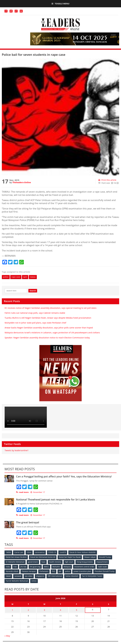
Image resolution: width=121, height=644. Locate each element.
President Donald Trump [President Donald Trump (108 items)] (16, 576)
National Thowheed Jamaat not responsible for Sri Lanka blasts (56, 500)
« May (7, 634)
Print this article (107, 180)
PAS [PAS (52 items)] (54, 571)
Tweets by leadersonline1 (17, 451)
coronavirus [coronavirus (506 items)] (41, 552)
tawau (35, 277)
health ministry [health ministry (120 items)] (56, 562)
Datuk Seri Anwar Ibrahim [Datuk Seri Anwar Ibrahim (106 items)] (16, 557)
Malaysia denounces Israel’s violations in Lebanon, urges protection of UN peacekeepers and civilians (52, 333)
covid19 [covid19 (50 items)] (64, 552)
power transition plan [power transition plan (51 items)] (84, 571)
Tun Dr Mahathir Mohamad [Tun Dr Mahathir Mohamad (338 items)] (41, 580)
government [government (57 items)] (33, 562)
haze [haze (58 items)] (44, 562)
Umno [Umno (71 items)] (58, 580)
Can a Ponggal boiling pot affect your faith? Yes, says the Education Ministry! (64, 477)
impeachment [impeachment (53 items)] (104, 562)
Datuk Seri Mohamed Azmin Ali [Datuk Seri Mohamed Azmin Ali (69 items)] (43, 557)
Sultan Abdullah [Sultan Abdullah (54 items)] (97, 576)
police (6, 277)
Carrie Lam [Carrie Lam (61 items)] (19, 552)
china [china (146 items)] (30, 552)
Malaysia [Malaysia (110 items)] (69, 566)
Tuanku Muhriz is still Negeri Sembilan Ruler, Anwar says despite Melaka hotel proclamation (48, 318)
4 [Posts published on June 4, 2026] (60, 609)
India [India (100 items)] (8, 566)
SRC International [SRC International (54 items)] (80, 576)
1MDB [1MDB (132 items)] (8, 552)
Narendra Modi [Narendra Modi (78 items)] (12, 571)
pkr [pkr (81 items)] (61, 571)
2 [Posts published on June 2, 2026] (28, 609)
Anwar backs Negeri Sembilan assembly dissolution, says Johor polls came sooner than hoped (49, 328)
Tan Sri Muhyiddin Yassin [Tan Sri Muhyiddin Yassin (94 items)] (16, 580)
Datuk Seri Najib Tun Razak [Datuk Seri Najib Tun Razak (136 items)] (70, 557)
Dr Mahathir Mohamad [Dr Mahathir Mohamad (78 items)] (15, 562)
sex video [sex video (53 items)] (53, 576)
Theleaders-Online (22, 182)
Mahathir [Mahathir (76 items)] (58, 566)
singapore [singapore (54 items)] (65, 576)
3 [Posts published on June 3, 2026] (44, 609)
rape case (17, 277)
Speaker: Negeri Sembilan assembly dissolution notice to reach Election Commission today (47, 338)
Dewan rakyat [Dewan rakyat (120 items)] (91, 557)
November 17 (38, 492)
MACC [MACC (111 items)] (48, 566)
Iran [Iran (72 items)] (16, 566)
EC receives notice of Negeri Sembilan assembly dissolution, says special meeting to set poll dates (51, 308)
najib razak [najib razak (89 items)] (104, 566)
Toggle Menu (60, 4)
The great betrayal (28, 523)
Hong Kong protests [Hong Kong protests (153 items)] (86, 562)
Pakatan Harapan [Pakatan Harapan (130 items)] (29, 571)
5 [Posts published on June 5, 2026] (77, 609)
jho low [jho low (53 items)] (24, 566)
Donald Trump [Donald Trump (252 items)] (106, 557)
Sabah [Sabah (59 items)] (32, 576)
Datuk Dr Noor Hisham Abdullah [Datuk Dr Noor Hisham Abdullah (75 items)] (84, 552)
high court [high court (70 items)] (70, 562)
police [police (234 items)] (69, 571)
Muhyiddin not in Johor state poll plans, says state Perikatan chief (35, 323)
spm (27, 277)
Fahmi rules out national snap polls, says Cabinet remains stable (35, 313)
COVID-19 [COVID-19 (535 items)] (53, 552)
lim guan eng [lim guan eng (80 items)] (36, 566)
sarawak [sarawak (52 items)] (42, 576)
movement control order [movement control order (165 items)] (86, 566)
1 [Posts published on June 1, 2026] (12, 609)
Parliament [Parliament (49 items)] (44, 571)
